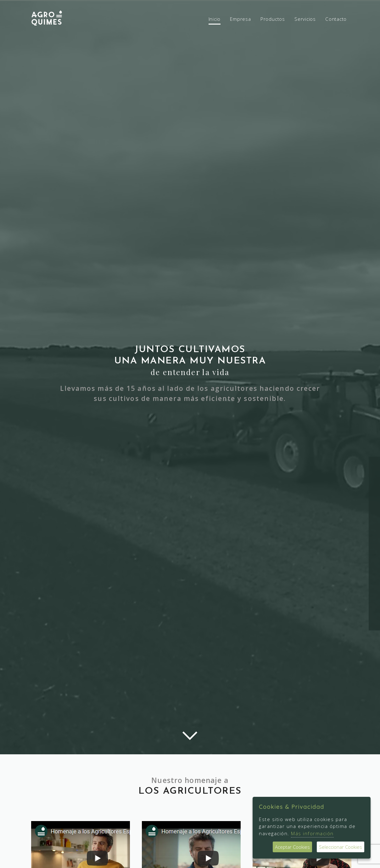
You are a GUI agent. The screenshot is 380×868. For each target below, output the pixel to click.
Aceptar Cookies (292, 847)
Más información (312, 833)
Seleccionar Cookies (341, 847)
